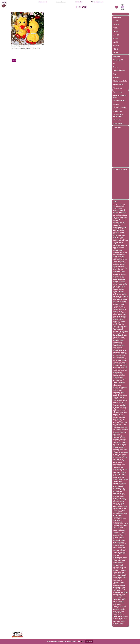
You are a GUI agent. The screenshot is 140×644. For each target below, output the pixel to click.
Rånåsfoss (116, 234)
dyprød (121, 242)
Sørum (115, 539)
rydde (123, 532)
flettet (123, 258)
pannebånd (116, 545)
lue (124, 441)
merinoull (116, 565)
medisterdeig (121, 544)
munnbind (123, 406)
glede (122, 246)
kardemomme (117, 426)
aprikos (115, 487)
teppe (126, 283)
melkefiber (124, 495)
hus (114, 354)
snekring (125, 216)
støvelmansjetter (118, 342)
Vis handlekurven (97, 2)
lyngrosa (119, 364)
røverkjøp (120, 260)
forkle (115, 591)
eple (125, 567)
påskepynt (121, 261)
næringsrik (116, 407)
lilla (122, 536)
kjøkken (123, 474)
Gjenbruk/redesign (119, 70)
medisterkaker (117, 464)
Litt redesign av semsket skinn (118, 115)
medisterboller (117, 488)
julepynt (122, 374)
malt (123, 587)
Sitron (125, 413)
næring (115, 394)
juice (124, 205)
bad (119, 503)
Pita (122, 270)
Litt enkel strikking (119, 101)
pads (114, 611)
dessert (122, 234)
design (115, 479)
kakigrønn (120, 330)
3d (123, 278)
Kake (119, 591)
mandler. (124, 360)
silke (122, 507)
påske (119, 572)
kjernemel (123, 534)
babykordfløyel (117, 522)
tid (125, 606)
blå (125, 402)
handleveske (117, 273)
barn (125, 217)
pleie (120, 478)
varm (126, 507)
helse (120, 281)
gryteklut (119, 216)
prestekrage (116, 564)
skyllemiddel (117, 226)
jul (120, 437)
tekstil (115, 532)
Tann (120, 570)
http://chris (116, 502)
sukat (125, 326)
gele (118, 555)
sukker (124, 446)
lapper (120, 462)
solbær (120, 589)
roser (115, 300)
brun (121, 349)
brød (121, 625)
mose (124, 350)
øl (122, 313)
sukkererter (120, 424)
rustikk (115, 552)
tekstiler (122, 601)
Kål (120, 298)
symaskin (121, 256)
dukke (123, 271)
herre (125, 365)
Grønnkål (123, 610)
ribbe (115, 622)
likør (122, 503)
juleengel (121, 487)
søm (119, 598)
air (126, 253)
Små (120, 386)
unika (126, 524)
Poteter (125, 396)
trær (119, 371)
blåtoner (115, 570)
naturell (115, 456)
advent (115, 263)
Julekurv (116, 210)
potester (125, 616)
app (120, 376)
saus (123, 572)
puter (119, 263)
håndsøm (123, 316)
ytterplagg (116, 432)
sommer (125, 512)
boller (115, 301)
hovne (125, 557)
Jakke (120, 600)
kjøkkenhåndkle (118, 251)
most (119, 471)
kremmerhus (117, 247)
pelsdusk (123, 473)
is (118, 285)
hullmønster (117, 592)
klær (121, 379)
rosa (121, 399)
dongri (123, 622)
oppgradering (117, 313)
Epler (122, 613)
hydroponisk (117, 536)
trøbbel (123, 476)
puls (123, 478)
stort (125, 552)
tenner (121, 514)
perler (124, 362)
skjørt (123, 328)
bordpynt (116, 320)
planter (123, 421)
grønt (118, 520)
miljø (118, 622)
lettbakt (115, 478)
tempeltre (116, 377)
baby (115, 357)
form (122, 273)
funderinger (122, 456)
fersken (115, 208)
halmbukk (116, 305)
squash (115, 589)
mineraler (116, 369)
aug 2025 (116, 46)
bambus (122, 305)
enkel (115, 527)
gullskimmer (122, 394)
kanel (126, 241)
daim (115, 474)
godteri (115, 404)
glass (114, 231)
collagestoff (122, 308)
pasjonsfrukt (117, 271)
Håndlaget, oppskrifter (19, 48)
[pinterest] (83, 7)
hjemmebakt (117, 352)
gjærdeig (116, 212)
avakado (125, 296)
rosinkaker (116, 550)
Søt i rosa (116, 104)
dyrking (115, 339)
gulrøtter (124, 275)
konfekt (120, 552)
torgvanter (119, 214)
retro (122, 606)
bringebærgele (117, 508)
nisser (118, 207)
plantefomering (123, 268)
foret (114, 520)
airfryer (115, 529)
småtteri (120, 419)
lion (114, 466)
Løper (122, 459)
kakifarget (116, 331)
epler (119, 323)
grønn (125, 449)
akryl (115, 422)
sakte (124, 498)
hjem (122, 237)
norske (120, 208)
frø (126, 427)
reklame (122, 550)
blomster (121, 291)
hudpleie (116, 281)
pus (125, 239)
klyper (115, 285)
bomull (122, 210)
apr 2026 (116, 21)
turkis (120, 236)
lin (122, 467)
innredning (120, 326)
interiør (122, 232)
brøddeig (116, 241)
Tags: (115, 295)
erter (120, 444)
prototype (116, 255)
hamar (124, 384)
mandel (115, 291)
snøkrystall (116, 493)
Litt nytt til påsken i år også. (21, 46)
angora (120, 529)
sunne (115, 330)
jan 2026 (116, 31)
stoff (114, 219)
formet (123, 339)
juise (126, 404)
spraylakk (123, 500)
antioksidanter (117, 587)
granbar (123, 352)
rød (121, 407)
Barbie (119, 295)
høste (119, 476)
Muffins (122, 574)
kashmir (122, 505)
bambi (124, 263)
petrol (123, 594)
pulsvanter (123, 439)
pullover (120, 441)
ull (126, 367)
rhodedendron (117, 362)
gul (114, 381)
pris (114, 569)
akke (124, 224)
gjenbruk (116, 625)
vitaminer (122, 382)
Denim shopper (118, 123)
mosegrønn (116, 447)
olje (126, 371)
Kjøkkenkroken (118, 85)
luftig (115, 409)
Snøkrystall (116, 469)
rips (125, 432)
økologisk (119, 429)
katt (126, 246)
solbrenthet (116, 406)
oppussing (122, 418)
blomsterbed (117, 387)
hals (124, 281)
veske (126, 592)
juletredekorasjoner (119, 436)
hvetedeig (116, 505)
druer (122, 615)
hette (114, 574)
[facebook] (77, 7)
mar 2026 (116, 24)
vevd (121, 451)
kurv (119, 532)
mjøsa (125, 315)
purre (126, 618)
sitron (121, 422)
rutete (123, 367)
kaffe (121, 359)
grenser (124, 442)
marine (115, 441)
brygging (116, 454)
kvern (125, 422)
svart (115, 575)
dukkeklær (116, 237)
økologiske (116, 610)
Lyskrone (124, 559)
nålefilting (119, 492)
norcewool (116, 359)
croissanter (116, 449)
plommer (116, 620)
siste (123, 603)
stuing (122, 584)
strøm (120, 266)
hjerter (119, 384)
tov (124, 255)
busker (126, 313)
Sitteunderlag (120, 231)
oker (124, 266)
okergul (115, 462)
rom (114, 216)
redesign (116, 283)
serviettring (116, 421)
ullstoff (120, 280)
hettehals (123, 303)
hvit (118, 459)
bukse (125, 525)
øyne (126, 549)
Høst (118, 318)
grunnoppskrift (117, 344)
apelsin (124, 444)
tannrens (116, 618)
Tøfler (115, 288)
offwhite (115, 308)
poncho (125, 260)
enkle (121, 285)
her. (82, 641)
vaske (124, 600)
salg (122, 564)
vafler (119, 603)
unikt (119, 258)
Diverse (115, 67)
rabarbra (116, 382)
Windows (119, 401)
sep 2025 (116, 42)
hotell (122, 333)
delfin (117, 381)
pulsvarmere (117, 549)
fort (124, 222)
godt (123, 355)
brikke (122, 569)
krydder (123, 447)
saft (124, 485)
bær (125, 369)
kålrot (122, 397)
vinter (124, 464)
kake (123, 325)
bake (119, 554)
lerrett (120, 577)
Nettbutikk (79, 2)
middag (121, 239)
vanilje (115, 512)
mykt (119, 306)
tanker (115, 371)
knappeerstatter (121, 219)
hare (114, 389)
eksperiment (117, 303)
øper (114, 424)
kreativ (120, 396)
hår (125, 424)
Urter (121, 413)
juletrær (120, 616)
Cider (123, 247)
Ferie (115, 401)
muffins (115, 498)
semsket (115, 376)
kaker (121, 432)
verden (115, 258)
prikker (115, 286)
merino (121, 618)
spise (114, 260)
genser (120, 512)
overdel (119, 446)
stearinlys (122, 608)
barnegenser (122, 531)
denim (115, 476)
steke (121, 391)
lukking (125, 401)
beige (115, 446)
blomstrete (116, 276)
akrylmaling (117, 367)
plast (114, 555)
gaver (121, 525)
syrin (115, 442)
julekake (116, 249)
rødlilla (119, 442)
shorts (123, 345)
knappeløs (121, 431)
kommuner (116, 340)
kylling (115, 323)
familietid (116, 452)
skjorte (125, 490)
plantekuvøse (123, 212)
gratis (122, 493)
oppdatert (116, 451)
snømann (119, 300)
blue (123, 488)
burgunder (116, 497)
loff (114, 492)
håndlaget (118, 335)
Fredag (115, 562)
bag (126, 544)
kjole (124, 236)
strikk (122, 276)
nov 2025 (116, 35)
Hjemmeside (43, 2)
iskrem (115, 598)
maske (122, 502)
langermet (121, 539)
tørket (120, 490)
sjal (124, 214)
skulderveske (117, 337)
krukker (115, 490)
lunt (114, 214)
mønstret (116, 311)
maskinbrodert (117, 416)
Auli (123, 337)
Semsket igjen (117, 111)
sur (114, 296)
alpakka (116, 411)
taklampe (116, 298)
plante (115, 596)
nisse (123, 298)
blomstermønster (118, 457)
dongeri (123, 392)
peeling (121, 402)
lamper (125, 300)
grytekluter (124, 318)
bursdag (122, 582)
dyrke (115, 605)
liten (119, 325)
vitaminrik (116, 524)
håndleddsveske (118, 222)
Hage (115, 74)
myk (114, 360)
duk (120, 454)
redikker (116, 244)
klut (119, 316)
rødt (125, 399)
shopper (115, 534)
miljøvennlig (117, 461)
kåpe (126, 469)
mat (123, 357)
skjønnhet (116, 437)
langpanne (116, 365)
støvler (121, 377)
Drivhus (123, 321)
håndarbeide (117, 541)
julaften (120, 347)
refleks (119, 605)
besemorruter (117, 594)
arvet (115, 364)
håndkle (125, 354)
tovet (115, 391)
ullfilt (118, 473)
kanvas (120, 479)
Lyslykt (124, 598)
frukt (118, 409)
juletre (115, 572)
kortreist (122, 290)
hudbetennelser (117, 372)
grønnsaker (124, 409)
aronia (115, 280)
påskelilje (116, 418)
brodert (115, 531)
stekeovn (116, 537)
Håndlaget (116, 77)
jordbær (118, 466)
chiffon (115, 261)
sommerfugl (116, 321)
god (114, 444)
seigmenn (116, 517)
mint (114, 224)
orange (115, 554)
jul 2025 (116, 49)
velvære (115, 386)
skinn (120, 498)
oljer (120, 354)
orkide (125, 285)
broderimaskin (117, 278)
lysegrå (122, 253)
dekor (120, 205)
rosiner (115, 315)
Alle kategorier (118, 88)
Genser (119, 611)
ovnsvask (116, 414)
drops (121, 350)
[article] (27, 37)
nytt (123, 416)
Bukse (122, 497)
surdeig (123, 586)
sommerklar (121, 427)
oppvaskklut (123, 310)
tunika (124, 280)
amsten (121, 320)
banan (115, 471)
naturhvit (122, 411)
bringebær (122, 620)
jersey (120, 481)
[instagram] (86, 7)
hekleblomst (121, 596)
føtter (120, 560)
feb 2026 (116, 28)
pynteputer (116, 439)
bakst (125, 407)
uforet (115, 603)
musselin (116, 350)
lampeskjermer (117, 581)
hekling (115, 577)
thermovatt (116, 397)
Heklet (119, 357)
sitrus (123, 371)
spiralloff (116, 483)
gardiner (116, 402)
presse (122, 469)
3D (114, 63)
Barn (115, 326)
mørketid (119, 355)
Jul (119, 339)
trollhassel (124, 387)
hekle (124, 577)
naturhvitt (119, 485)
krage (122, 524)
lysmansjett (116, 586)
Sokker (122, 265)
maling (124, 301)
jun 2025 (116, 53)
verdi (115, 473)
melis (119, 510)
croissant (116, 242)
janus (124, 437)
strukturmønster (118, 557)
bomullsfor (116, 374)
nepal (115, 384)
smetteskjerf (117, 467)
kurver (115, 236)
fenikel (123, 461)
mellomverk (117, 559)
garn (123, 549)
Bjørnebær (116, 567)
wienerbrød (116, 392)
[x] (80, 7)
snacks (124, 454)
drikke (125, 529)
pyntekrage (116, 265)
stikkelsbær (116, 434)
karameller (121, 542)
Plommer (123, 519)
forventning (116, 333)
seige (122, 217)
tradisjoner (116, 217)
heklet (115, 481)
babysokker (116, 270)
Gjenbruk (120, 527)
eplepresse (116, 293)
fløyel (115, 318)
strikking (116, 239)
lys (117, 444)
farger (115, 427)
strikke (124, 295)
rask (118, 574)
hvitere (120, 315)
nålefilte (122, 389)
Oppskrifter (116, 519)
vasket (115, 510)
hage (124, 589)
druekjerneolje (124, 452)
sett (114, 485)
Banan (123, 471)
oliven (121, 414)
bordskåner (122, 483)
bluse (124, 286)
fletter (123, 554)
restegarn (116, 525)
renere (121, 244)
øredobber (116, 399)
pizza (120, 286)
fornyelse (116, 310)
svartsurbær (121, 547)
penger (122, 545)
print (117, 569)
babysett (121, 241)
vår (114, 429)
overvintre (116, 379)
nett (125, 359)
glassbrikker (117, 328)
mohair (119, 301)
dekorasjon (116, 584)
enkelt (125, 335)
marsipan (125, 429)
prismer (119, 360)
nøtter (122, 340)
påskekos (120, 562)
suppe (124, 570)
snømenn (116, 290)
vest (117, 601)
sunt (114, 601)
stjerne (123, 510)
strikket (116, 252)
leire (118, 389)
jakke (115, 616)
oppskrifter (116, 500)
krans (115, 544)
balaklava (116, 514)
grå (126, 574)
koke (124, 560)
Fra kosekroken (61, 2)
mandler (121, 537)
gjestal (115, 396)
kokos (115, 419)
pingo (121, 565)
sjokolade (116, 412)
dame (122, 207)
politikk (115, 266)
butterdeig (121, 404)
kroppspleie (116, 495)
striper (125, 457)
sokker (115, 600)
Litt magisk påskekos (120, 108)
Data (122, 592)
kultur (115, 542)
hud (114, 355)
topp (121, 254)
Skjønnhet (116, 349)
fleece (124, 229)
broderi (120, 515)
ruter (123, 376)
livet (121, 365)
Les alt (14, 61)
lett (118, 422)
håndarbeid (116, 579)
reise (121, 381)
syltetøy (115, 560)
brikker (115, 268)
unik (122, 623)
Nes (124, 419)
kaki (120, 311)
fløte (123, 323)
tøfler (119, 575)
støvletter (124, 575)
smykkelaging (124, 331)
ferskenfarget (123, 293)
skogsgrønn (116, 615)
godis (117, 296)
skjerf (115, 515)
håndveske (121, 288)
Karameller (116, 606)
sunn (121, 449)
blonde (123, 541)
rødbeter (119, 224)
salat (123, 426)
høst (121, 296)
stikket (115, 547)
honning (125, 364)
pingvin (115, 325)
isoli (122, 306)
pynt (121, 567)
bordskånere (117, 275)
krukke (115, 503)
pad (125, 508)
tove (114, 207)
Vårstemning (117, 120)
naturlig (115, 205)
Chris (29, 48)
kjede (118, 474)
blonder (115, 256)
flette (121, 517)
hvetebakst (116, 232)
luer (117, 354)
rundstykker (117, 246)
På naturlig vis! (118, 60)
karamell (116, 608)
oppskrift (116, 613)
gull (124, 379)
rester (126, 514)
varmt (121, 369)
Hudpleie (116, 221)
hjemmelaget (117, 345)
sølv (123, 611)
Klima (115, 306)
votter (115, 316)
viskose (125, 479)
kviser (115, 347)
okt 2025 (116, 38)
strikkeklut (116, 623)
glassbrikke (116, 507)
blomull (121, 283)
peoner (115, 431)
